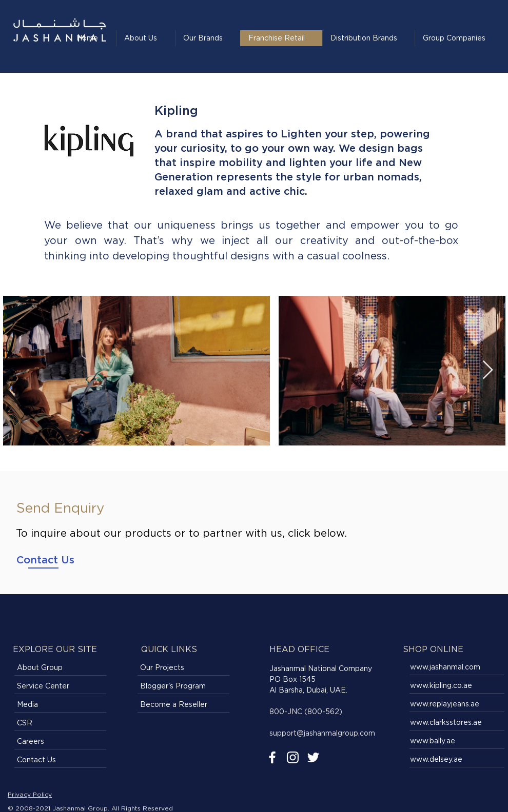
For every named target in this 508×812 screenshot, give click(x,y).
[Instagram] (293, 757)
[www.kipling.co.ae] (457, 686)
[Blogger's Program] (183, 686)
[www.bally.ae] (457, 741)
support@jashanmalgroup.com (322, 733)
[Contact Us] (45, 560)
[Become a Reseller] (183, 705)
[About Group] (60, 668)
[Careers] (60, 742)
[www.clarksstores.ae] (457, 723)
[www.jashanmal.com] (457, 667)
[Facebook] (272, 757)
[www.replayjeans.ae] (457, 704)
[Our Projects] (183, 668)
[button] (368, 38)
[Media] (60, 705)
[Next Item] (488, 370)
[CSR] (60, 723)
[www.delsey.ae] (457, 760)
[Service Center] (60, 686)
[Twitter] (313, 757)
